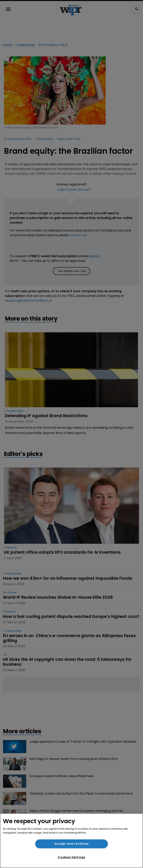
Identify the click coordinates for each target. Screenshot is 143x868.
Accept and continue (72, 844)
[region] (71, 841)
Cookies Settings (71, 857)
